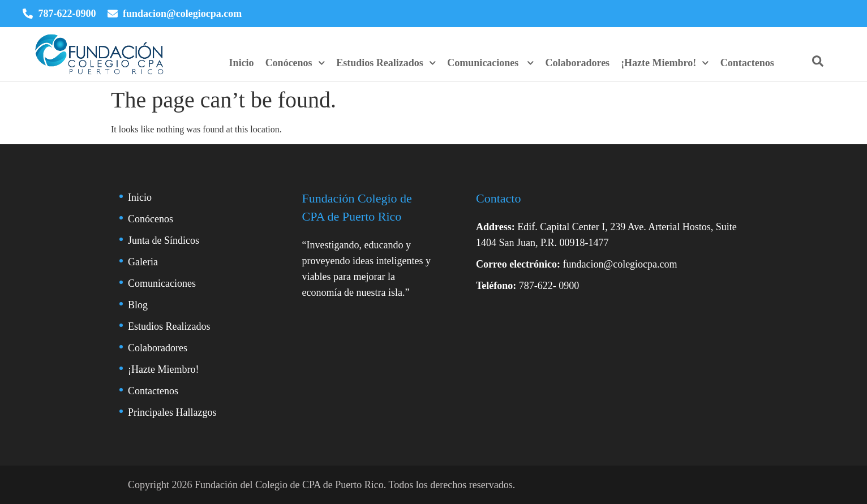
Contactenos (747, 63)
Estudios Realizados (386, 63)
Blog (138, 305)
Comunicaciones (490, 63)
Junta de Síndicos (164, 240)
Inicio (242, 63)
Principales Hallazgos (172, 412)
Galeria (143, 262)
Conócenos (295, 63)
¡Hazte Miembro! (665, 63)
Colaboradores (577, 63)
